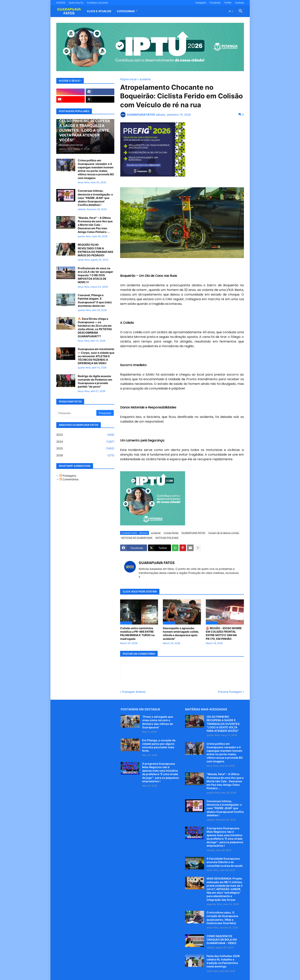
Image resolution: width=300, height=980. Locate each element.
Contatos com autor (97, 3)
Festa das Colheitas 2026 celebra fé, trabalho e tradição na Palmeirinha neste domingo (223, 961)
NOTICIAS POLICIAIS (167, 538)
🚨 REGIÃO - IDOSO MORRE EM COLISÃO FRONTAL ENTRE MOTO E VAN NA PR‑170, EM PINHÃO (224, 633)
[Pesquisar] (77, 413)
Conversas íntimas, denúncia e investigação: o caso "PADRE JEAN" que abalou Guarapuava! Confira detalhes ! (95, 198)
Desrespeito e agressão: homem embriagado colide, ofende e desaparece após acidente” (181, 633)
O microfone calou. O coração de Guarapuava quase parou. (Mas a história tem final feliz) (222, 918)
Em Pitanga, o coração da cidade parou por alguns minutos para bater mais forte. (159, 746)
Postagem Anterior (134, 692)
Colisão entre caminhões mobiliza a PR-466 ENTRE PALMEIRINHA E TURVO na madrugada (137, 633)
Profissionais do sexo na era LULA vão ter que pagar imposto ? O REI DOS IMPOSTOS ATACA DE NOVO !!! (95, 275)
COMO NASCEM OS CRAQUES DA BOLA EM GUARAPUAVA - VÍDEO (222, 940)
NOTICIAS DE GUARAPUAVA (137, 538)
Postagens (68, 476)
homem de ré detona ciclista (224, 533)
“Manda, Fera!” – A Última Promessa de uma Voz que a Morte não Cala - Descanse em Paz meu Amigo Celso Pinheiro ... (95, 225)
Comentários (69, 479)
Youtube (239, 3)
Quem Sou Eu (76, 3)
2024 (85, 442)
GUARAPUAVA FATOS (193, 533)
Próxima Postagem (230, 692)
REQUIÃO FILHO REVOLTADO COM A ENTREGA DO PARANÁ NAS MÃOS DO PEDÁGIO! (95, 250)
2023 (85, 435)
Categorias (126, 11)
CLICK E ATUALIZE (99, 11)
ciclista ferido (171, 533)
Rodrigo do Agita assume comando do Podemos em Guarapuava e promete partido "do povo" (95, 381)
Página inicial (128, 79)
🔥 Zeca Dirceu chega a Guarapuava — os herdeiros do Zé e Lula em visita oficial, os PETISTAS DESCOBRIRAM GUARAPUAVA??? (95, 327)
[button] (231, 11)
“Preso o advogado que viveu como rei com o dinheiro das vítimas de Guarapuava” (158, 722)
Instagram (201, 3)
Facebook (215, 3)
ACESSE (61, 3)
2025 (85, 448)
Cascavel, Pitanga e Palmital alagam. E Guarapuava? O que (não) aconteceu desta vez (95, 300)
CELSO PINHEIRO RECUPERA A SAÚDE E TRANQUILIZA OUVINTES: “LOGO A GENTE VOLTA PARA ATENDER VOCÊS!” (223, 724)
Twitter (228, 3)
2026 (85, 455)
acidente (145, 79)
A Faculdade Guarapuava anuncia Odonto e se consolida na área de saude (225, 862)
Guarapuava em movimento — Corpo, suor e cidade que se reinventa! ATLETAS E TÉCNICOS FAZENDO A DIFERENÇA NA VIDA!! (96, 356)
